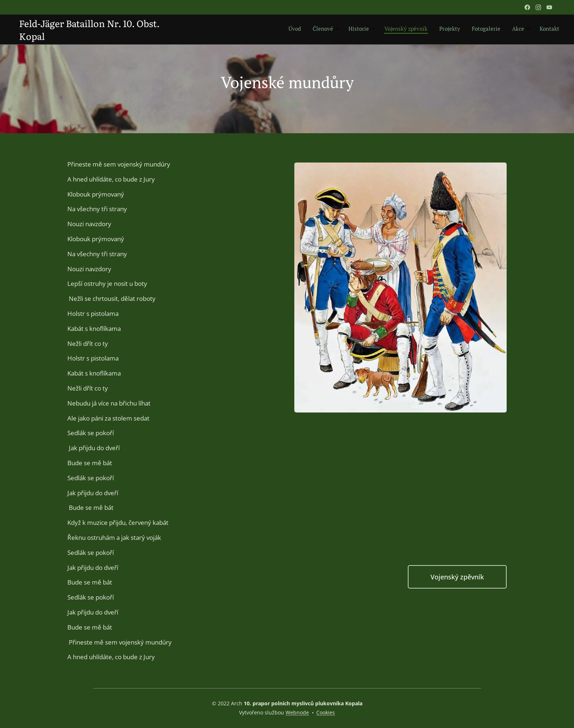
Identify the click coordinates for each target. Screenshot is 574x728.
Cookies (326, 712)
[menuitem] (468, 30)
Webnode (297, 712)
